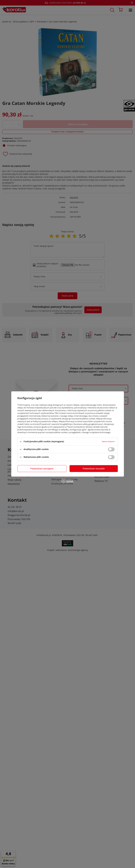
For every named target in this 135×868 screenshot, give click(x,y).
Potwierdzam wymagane (42, 469)
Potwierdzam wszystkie (94, 469)
